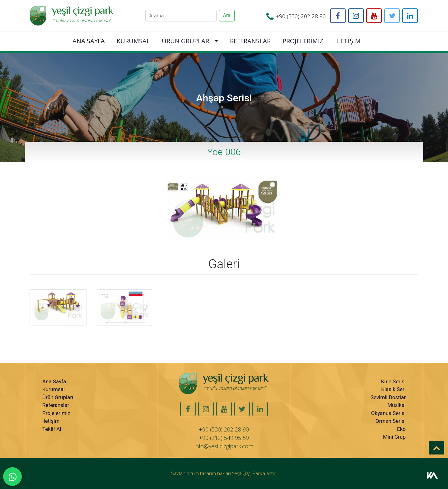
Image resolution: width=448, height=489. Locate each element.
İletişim (51, 421)
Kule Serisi (393, 381)
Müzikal (397, 405)
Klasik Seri (393, 389)
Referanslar (56, 405)
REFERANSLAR (250, 41)
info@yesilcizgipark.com (224, 446)
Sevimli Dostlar (388, 397)
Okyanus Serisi (388, 413)
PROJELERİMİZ (303, 41)
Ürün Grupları (58, 397)
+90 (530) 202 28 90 (301, 16)
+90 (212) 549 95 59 (224, 438)
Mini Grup (394, 437)
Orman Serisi (391, 421)
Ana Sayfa (54, 381)
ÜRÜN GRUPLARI (186, 41)
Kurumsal (54, 389)
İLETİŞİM (348, 41)
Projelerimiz (56, 413)
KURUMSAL (133, 41)
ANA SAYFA (89, 41)
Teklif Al (52, 429)
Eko (401, 429)
